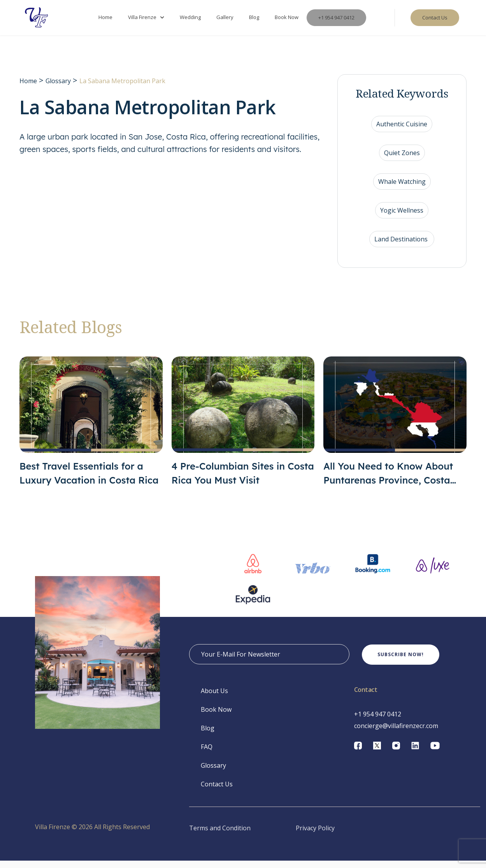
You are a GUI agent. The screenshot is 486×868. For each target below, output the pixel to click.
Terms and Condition (220, 835)
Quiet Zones (402, 160)
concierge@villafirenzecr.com (396, 733)
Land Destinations (402, 246)
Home (105, 21)
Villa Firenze (142, 21)
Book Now (287, 21)
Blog (254, 21)
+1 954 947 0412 (336, 21)
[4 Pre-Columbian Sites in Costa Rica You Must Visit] (243, 429)
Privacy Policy (315, 835)
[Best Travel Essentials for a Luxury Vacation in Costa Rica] (91, 429)
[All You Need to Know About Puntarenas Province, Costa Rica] (395, 429)
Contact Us (217, 791)
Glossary (58, 88)
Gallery (225, 21)
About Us (214, 698)
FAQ (207, 754)
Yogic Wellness (402, 218)
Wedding (190, 21)
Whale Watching (402, 189)
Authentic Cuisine (402, 131)
